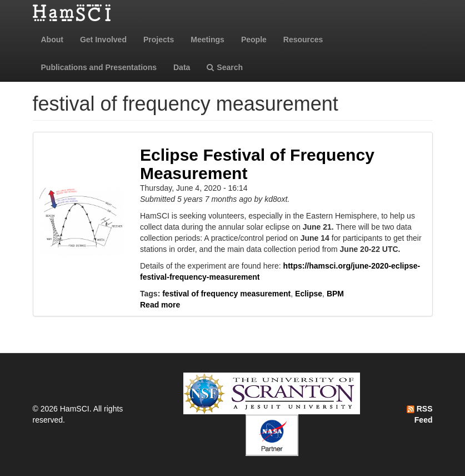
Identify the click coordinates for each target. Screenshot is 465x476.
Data (182, 67)
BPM (335, 294)
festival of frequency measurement (226, 294)
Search (225, 67)
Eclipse (309, 294)
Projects (159, 39)
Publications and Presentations (99, 67)
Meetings (207, 39)
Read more (160, 305)
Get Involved (103, 39)
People (254, 39)
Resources (303, 39)
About (52, 39)
